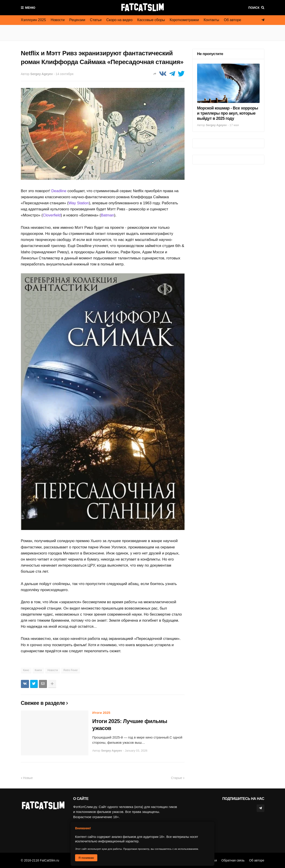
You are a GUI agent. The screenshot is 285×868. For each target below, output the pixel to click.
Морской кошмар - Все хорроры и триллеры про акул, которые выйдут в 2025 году (228, 113)
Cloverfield (52, 215)
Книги (38, 670)
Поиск (254, 8)
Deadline (59, 191)
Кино (26, 670)
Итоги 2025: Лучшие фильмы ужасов (130, 725)
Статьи (96, 20)
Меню (30, 8)
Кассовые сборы (151, 20)
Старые (177, 778)
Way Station (79, 203)
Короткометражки (184, 20)
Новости (58, 20)
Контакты (211, 20)
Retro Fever (70, 670)
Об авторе (233, 20)
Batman (108, 215)
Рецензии (77, 20)
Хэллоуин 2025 (33, 20)
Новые (28, 778)
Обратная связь (233, 860)
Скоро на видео (119, 20)
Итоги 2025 (101, 713)
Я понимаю (86, 858)
